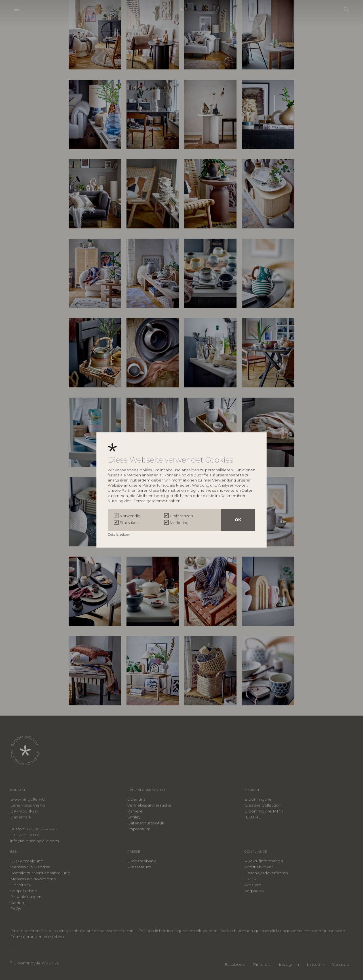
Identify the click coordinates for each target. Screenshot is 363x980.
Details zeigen (119, 535)
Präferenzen (181, 516)
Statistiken (129, 523)
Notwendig (130, 516)
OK (238, 520)
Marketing (179, 523)
